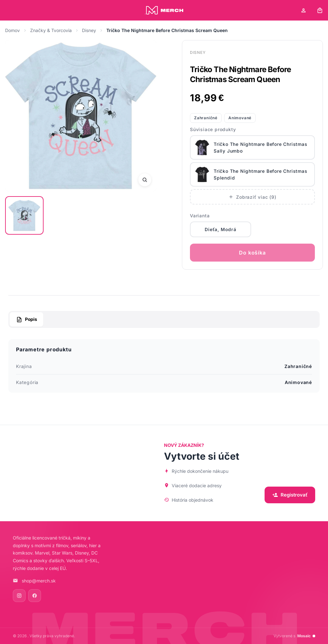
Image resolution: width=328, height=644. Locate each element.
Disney (89, 30)
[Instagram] (19, 596)
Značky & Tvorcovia (51, 30)
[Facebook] (35, 596)
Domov (12, 30)
